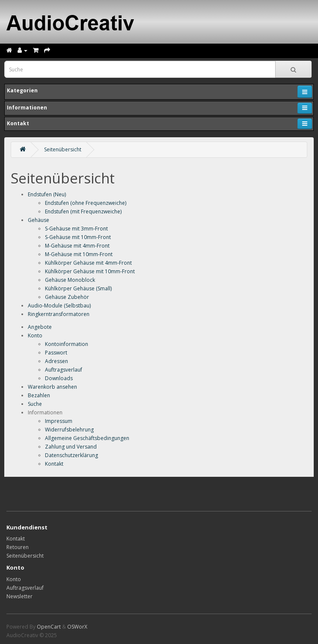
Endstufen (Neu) (47, 194)
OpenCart (49, 627)
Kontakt (54, 464)
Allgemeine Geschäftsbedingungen (87, 438)
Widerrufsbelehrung (69, 430)
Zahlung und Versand (71, 447)
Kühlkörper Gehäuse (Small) (78, 288)
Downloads (59, 378)
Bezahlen (39, 395)
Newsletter (19, 596)
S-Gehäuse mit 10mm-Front (78, 237)
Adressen (56, 361)
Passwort (56, 353)
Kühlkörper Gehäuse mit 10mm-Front (90, 271)
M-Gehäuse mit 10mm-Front (79, 254)
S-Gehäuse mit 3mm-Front (76, 229)
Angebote (40, 327)
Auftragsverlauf (64, 370)
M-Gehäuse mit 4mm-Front (77, 246)
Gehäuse (39, 220)
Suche (35, 404)
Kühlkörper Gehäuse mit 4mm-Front (88, 263)
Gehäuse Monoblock (70, 280)
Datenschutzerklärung (71, 455)
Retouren (18, 547)
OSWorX (77, 627)
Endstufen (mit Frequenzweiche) (83, 211)
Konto (35, 335)
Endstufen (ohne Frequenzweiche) (86, 203)
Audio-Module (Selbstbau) (59, 306)
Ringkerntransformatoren (59, 314)
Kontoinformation (67, 344)
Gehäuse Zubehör (67, 297)
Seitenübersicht (63, 149)
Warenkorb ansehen (52, 387)
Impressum (59, 421)
